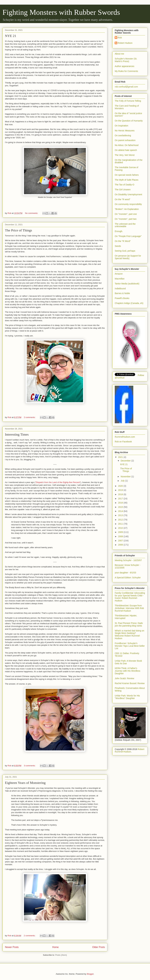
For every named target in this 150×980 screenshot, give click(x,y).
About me (119, 54)
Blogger (90, 974)
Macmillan (120, 279)
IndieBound (120, 289)
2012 (121, 520)
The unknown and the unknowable (125, 225)
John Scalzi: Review (124, 678)
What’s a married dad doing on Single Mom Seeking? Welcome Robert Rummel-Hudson (129, 634)
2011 (121, 524)
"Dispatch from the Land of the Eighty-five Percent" (58, 482)
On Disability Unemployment (128, 194)
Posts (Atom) (61, 955)
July (123, 481)
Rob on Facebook (123, 442)
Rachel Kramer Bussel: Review (130, 683)
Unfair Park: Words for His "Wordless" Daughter (127, 697)
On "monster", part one (126, 214)
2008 (121, 536)
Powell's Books (122, 298)
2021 (121, 457)
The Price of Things (18, 230)
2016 (121, 503)
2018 (121, 494)
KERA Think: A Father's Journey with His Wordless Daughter (127, 671)
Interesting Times (17, 434)
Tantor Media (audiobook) (127, 284)
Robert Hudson (125, 43)
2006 (121, 545)
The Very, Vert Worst (125, 155)
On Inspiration (121, 126)
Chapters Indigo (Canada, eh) (129, 303)
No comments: (32, 213)
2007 (121, 541)
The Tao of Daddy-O (124, 185)
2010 (121, 528)
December (126, 461)
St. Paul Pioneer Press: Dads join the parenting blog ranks (129, 624)
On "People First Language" (128, 236)
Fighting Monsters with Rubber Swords (61, 12)
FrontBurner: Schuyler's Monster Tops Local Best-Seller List (130, 646)
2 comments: (30, 417)
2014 (121, 511)
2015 (121, 507)
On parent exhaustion (125, 140)
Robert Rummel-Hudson (130, 750)
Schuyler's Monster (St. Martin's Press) (126, 60)
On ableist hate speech (126, 150)
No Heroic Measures (125, 131)
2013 (121, 515)
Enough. (119, 231)
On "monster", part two (126, 219)
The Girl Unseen (123, 190)
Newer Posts (12, 947)
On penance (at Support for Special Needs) (128, 257)
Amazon (119, 274)
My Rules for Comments (126, 71)
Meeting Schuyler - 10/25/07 (128, 560)
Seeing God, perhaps (125, 251)
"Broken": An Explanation (127, 209)
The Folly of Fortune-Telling (128, 101)
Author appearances (124, 66)
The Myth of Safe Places (127, 180)
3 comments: (30, 766)
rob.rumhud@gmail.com (126, 87)
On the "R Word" (123, 241)
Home (56, 947)
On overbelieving (123, 135)
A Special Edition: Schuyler (128, 578)
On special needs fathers (127, 175)
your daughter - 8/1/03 (125, 573)
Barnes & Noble (122, 293)
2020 (121, 486)
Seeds (118, 246)
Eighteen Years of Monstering (25, 783)
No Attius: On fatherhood (127, 145)
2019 (121, 490)
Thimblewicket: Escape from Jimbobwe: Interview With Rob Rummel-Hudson (129, 608)
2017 (121, 499)
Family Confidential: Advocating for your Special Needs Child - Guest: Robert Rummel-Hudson (130, 597)
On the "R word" (122, 199)
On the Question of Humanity (129, 121)
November (126, 477)
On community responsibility (128, 204)
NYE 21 (11, 36)
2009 (121, 532)
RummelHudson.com (125, 437)
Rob (120, 38)
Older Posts (99, 947)
